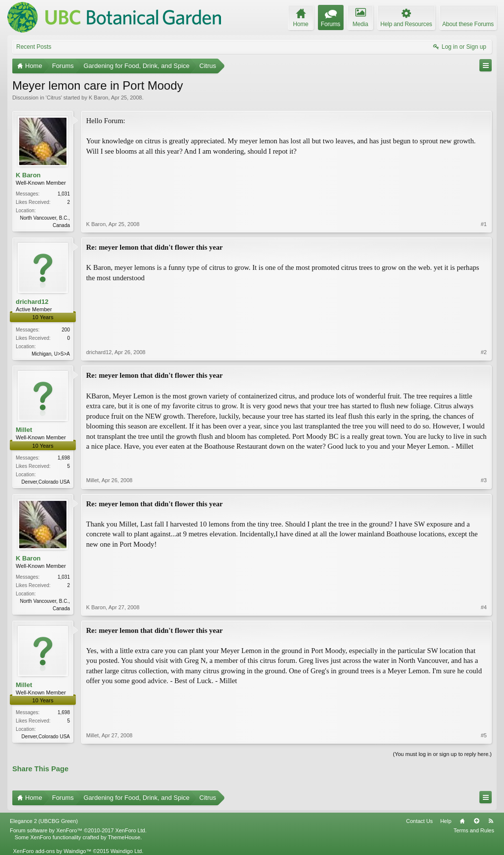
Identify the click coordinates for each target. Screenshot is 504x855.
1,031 (64, 194)
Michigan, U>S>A (51, 354)
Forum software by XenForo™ (78, 830)
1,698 (64, 458)
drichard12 (32, 302)
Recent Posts (34, 47)
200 (66, 330)
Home (462, 821)
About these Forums (468, 24)
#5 (484, 735)
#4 (484, 607)
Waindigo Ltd (126, 851)
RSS (491, 821)
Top (476, 821)
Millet (24, 430)
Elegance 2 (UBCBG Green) (44, 821)
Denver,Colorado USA (46, 482)
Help (446, 821)
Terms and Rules (474, 830)
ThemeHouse (124, 837)
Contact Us (419, 821)
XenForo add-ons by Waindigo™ (52, 851)
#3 (484, 480)
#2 (484, 352)
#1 (484, 224)
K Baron (98, 98)
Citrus (54, 98)
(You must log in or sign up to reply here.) (442, 754)
